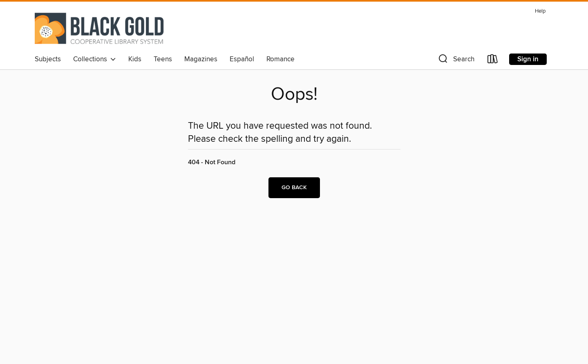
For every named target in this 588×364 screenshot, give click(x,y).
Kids (135, 59)
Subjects (48, 59)
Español (242, 59)
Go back (294, 188)
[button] (456, 61)
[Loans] (493, 61)
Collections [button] (95, 59)
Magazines (201, 59)
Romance (281, 59)
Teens (163, 59)
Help (540, 11)
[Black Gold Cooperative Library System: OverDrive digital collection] (99, 28)
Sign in (528, 59)
